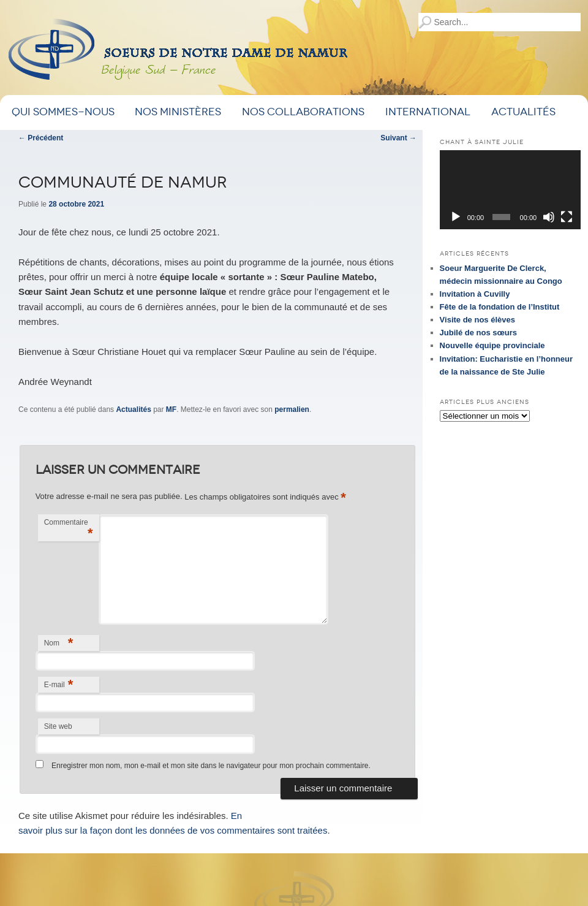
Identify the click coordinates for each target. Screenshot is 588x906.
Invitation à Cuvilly (475, 294)
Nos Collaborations (303, 112)
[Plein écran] (567, 217)
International (428, 112)
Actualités (523, 112)
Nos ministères (178, 112)
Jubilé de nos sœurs (478, 333)
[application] (510, 190)
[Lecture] (456, 217)
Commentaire (69, 529)
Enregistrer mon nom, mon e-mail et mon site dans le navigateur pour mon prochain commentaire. (211, 766)
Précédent (41, 138)
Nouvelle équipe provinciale (492, 345)
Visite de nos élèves (477, 320)
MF (171, 409)
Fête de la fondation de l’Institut (500, 307)
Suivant (398, 138)
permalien (292, 409)
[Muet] (549, 217)
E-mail (59, 684)
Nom (59, 643)
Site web (58, 726)
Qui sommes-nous (63, 112)
